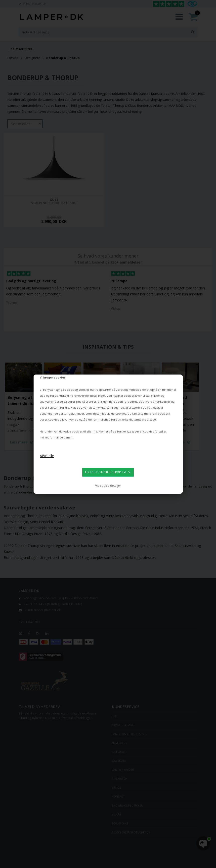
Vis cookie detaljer (108, 486)
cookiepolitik (57, 419)
